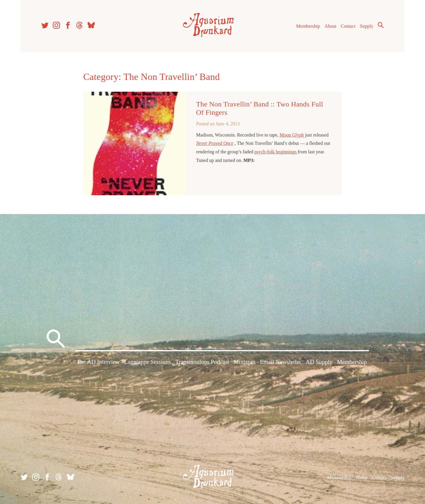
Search (381, 25)
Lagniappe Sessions (148, 362)
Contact (348, 26)
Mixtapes (244, 362)
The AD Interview (98, 362)
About (330, 26)
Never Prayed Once (215, 143)
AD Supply (319, 362)
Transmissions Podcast (202, 362)
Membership (308, 26)
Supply (367, 26)
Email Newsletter (281, 362)
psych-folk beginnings (276, 152)
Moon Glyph (292, 135)
